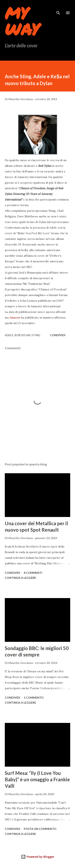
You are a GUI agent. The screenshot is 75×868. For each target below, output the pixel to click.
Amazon (15, 317)
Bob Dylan (22, 335)
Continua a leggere (20, 578)
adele (9, 335)
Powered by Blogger (38, 857)
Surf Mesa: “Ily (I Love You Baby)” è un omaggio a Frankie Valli (37, 779)
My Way (22, 21)
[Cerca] (58, 7)
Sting (36, 335)
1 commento (34, 698)
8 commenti (33, 573)
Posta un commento (40, 829)
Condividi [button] (58, 335)
